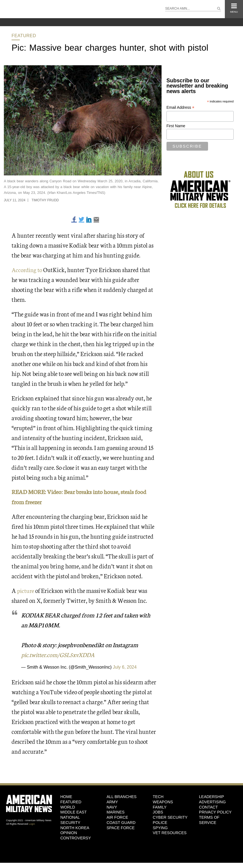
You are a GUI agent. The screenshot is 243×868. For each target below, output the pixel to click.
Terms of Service (209, 820)
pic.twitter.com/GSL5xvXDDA (59, 654)
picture (26, 590)
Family (160, 807)
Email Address (181, 108)
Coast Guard (121, 822)
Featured (24, 36)
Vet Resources (170, 832)
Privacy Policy (215, 812)
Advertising (212, 802)
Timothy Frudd (45, 200)
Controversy (76, 838)
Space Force (121, 827)
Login (32, 823)
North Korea (75, 827)
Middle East (73, 812)
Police (160, 822)
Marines (116, 812)
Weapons (163, 802)
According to (28, 269)
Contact (208, 807)
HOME (66, 796)
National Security (70, 820)
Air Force (117, 817)
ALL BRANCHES (121, 796)
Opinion (69, 832)
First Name (176, 126)
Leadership (211, 796)
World (68, 807)
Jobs (158, 812)
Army (112, 802)
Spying (160, 827)
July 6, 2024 (125, 667)
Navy (112, 807)
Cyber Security (170, 817)
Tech (158, 796)
